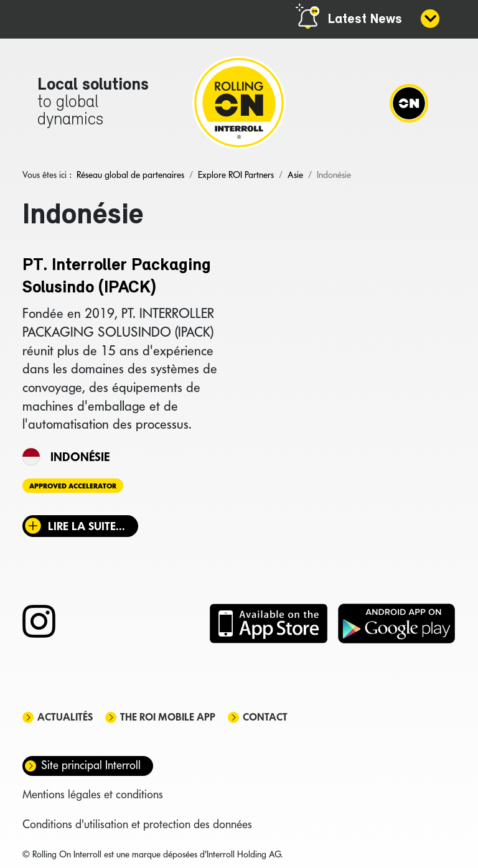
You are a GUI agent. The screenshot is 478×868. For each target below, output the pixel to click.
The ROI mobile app (168, 717)
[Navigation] (409, 103)
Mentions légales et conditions (93, 794)
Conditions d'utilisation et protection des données (137, 824)
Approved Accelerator (73, 486)
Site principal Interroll (91, 765)
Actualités (65, 717)
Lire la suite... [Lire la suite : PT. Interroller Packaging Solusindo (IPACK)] (87, 526)
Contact (265, 717)
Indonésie (80, 457)
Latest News (365, 20)
